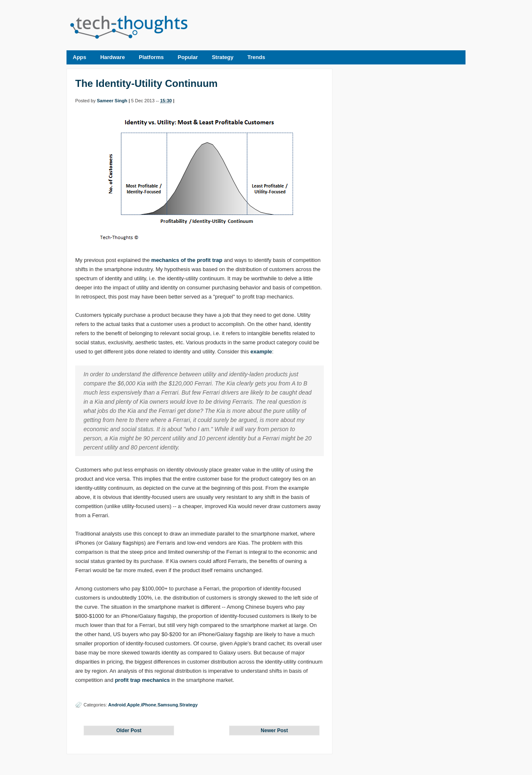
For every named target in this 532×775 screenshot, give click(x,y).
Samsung (168, 705)
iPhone (149, 705)
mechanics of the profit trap (187, 260)
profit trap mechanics (142, 680)
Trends (256, 57)
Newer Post (274, 731)
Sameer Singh (112, 101)
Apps (80, 57)
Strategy (223, 57)
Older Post (129, 731)
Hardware (112, 57)
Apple (134, 705)
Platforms (151, 57)
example (261, 352)
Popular (188, 57)
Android (117, 705)
